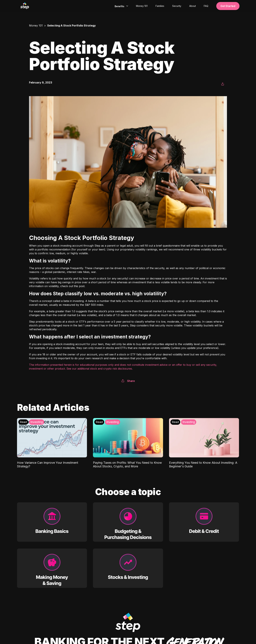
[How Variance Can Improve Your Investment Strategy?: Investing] (52, 443)
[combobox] (121, 6)
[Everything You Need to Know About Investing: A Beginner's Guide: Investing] (204, 443)
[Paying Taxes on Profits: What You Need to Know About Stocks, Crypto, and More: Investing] (128, 443)
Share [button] (128, 381)
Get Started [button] (228, 6)
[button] (223, 84)
